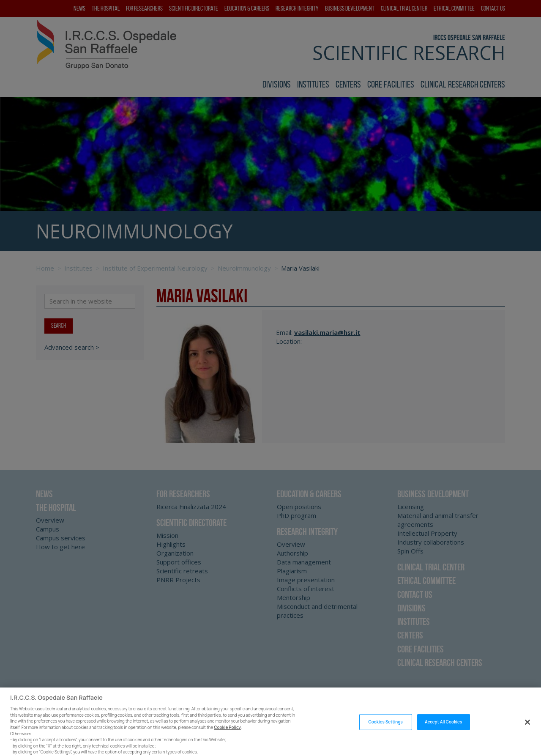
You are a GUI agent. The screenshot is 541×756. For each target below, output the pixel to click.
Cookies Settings (385, 734)
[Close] (527, 734)
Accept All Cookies (443, 734)
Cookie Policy (227, 739)
